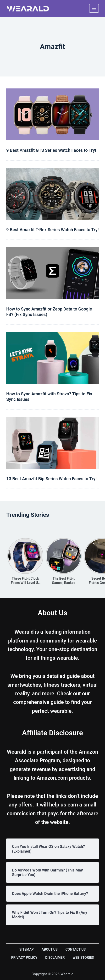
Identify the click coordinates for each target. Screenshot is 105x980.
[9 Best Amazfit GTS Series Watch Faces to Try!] (52, 114)
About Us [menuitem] (50, 949)
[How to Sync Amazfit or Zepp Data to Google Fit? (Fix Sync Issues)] (52, 273)
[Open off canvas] (94, 8)
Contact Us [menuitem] (76, 949)
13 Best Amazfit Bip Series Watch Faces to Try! (51, 479)
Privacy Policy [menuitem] (24, 958)
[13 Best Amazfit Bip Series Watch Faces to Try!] (52, 443)
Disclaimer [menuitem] (55, 958)
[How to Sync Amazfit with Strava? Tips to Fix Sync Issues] (52, 358)
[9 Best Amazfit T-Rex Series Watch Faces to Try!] (52, 194)
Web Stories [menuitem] (83, 958)
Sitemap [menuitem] (27, 949)
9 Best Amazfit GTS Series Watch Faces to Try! (51, 150)
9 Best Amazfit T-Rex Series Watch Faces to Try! (52, 230)
